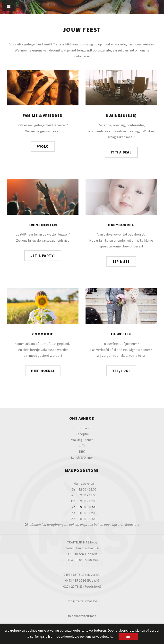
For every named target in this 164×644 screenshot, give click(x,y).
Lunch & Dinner (82, 458)
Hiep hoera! (43, 371)
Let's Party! (43, 256)
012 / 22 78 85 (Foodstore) (82, 586)
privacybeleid (102, 636)
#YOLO (43, 146)
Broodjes (82, 428)
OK (128, 637)
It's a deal (121, 152)
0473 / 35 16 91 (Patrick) (82, 580)
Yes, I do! (121, 371)
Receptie (82, 434)
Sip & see (121, 262)
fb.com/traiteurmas (82, 616)
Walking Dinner (82, 440)
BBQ (82, 451)
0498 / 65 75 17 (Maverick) (82, 575)
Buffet (82, 446)
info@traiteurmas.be (82, 601)
